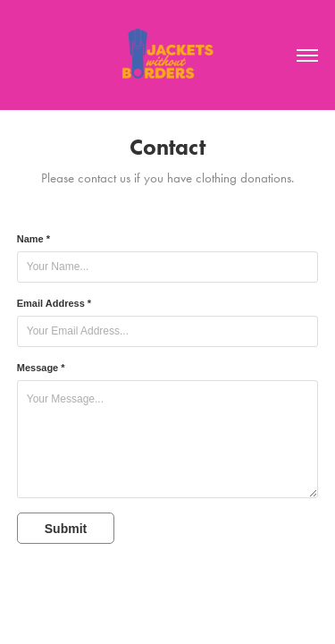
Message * (41, 368)
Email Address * (54, 303)
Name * (33, 239)
